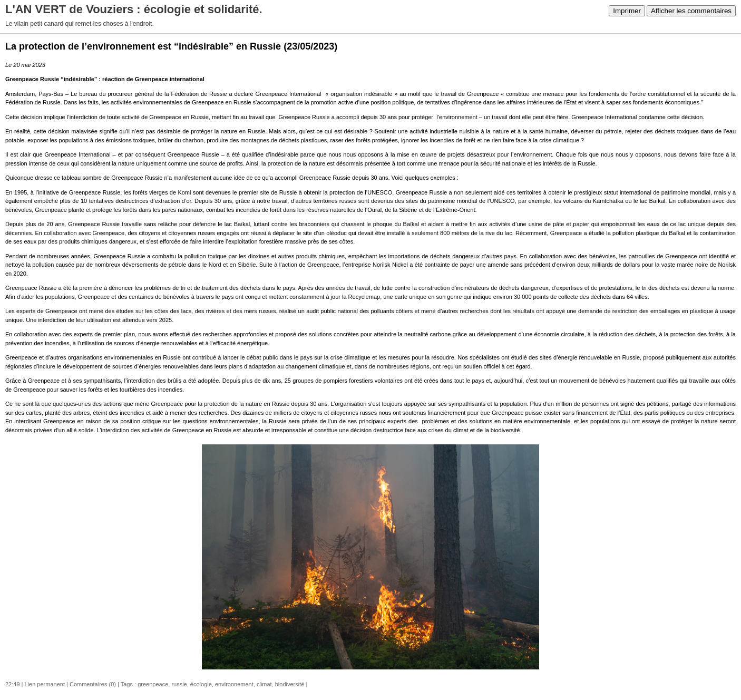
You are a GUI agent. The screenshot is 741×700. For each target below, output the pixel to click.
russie (179, 684)
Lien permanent (45, 684)
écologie (201, 684)
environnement (234, 684)
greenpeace (153, 684)
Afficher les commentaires (691, 11)
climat (264, 684)
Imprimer (627, 11)
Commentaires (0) (93, 684)
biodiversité (290, 684)
